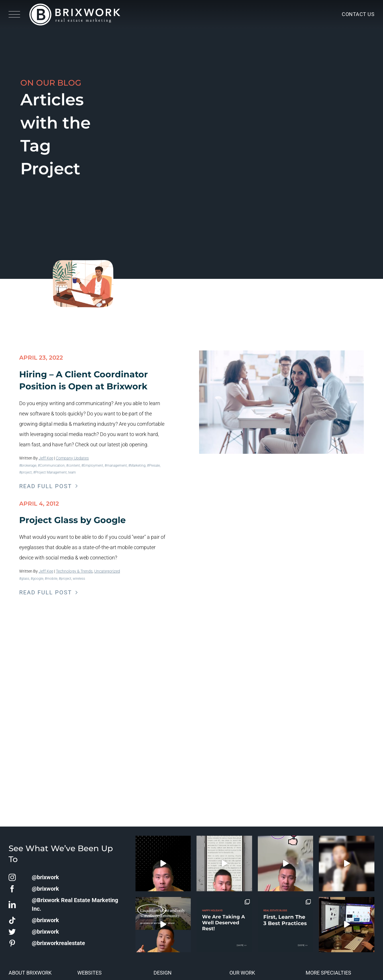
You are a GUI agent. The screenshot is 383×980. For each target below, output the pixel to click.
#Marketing (137, 466)
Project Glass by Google (72, 520)
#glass (24, 579)
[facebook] (12, 889)
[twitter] (12, 932)
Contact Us (358, 14)
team (72, 472)
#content (73, 466)
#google (37, 579)
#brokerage (28, 466)
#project (25, 472)
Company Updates (72, 458)
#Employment (92, 466)
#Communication (51, 466)
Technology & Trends (74, 571)
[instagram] (12, 877)
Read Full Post (46, 486)
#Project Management (50, 472)
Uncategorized (107, 571)
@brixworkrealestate (58, 943)
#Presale (153, 466)
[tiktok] (12, 920)
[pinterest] (12, 943)
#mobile (51, 579)
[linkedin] (12, 905)
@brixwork (45, 877)
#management (116, 466)
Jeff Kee (46, 458)
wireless (79, 579)
